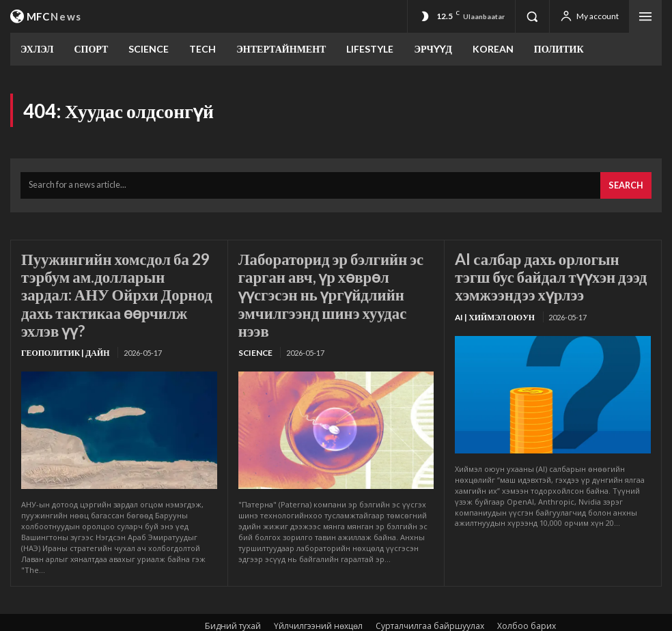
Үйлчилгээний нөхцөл (318, 594)
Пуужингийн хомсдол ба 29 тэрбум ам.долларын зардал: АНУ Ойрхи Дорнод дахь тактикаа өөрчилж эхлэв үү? (109, 278)
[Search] (628, 183)
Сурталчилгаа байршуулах (430, 594)
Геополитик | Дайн (62, 322)
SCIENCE (254, 322)
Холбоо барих (527, 594)
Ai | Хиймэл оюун (492, 306)
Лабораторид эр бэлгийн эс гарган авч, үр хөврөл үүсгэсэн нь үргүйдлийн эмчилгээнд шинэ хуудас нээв (333, 278)
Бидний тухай (233, 594)
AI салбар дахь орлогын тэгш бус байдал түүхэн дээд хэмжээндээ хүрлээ (544, 270)
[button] (532, 16)
